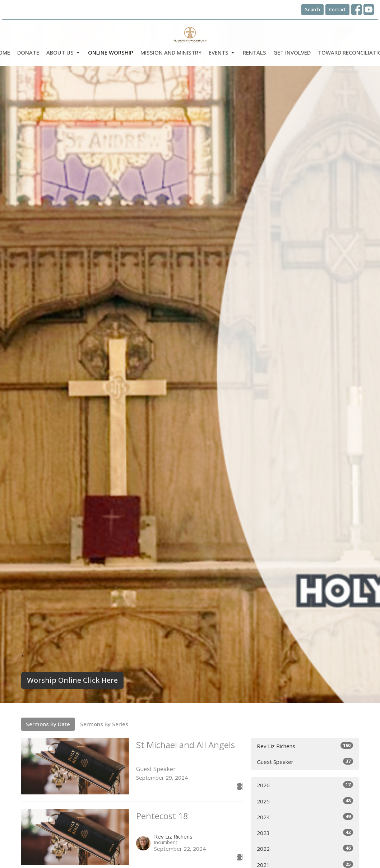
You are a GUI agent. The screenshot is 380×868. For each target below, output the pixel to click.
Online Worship (111, 52)
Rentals (254, 52)
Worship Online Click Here (72, 680)
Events (222, 53)
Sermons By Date (48, 724)
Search (312, 9)
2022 (305, 848)
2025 (305, 801)
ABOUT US (64, 53)
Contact (337, 9)
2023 (305, 833)
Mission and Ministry (171, 52)
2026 (305, 785)
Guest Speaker (305, 762)
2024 (305, 817)
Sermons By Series (104, 724)
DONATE (28, 52)
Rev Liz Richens (305, 746)
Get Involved (292, 52)
